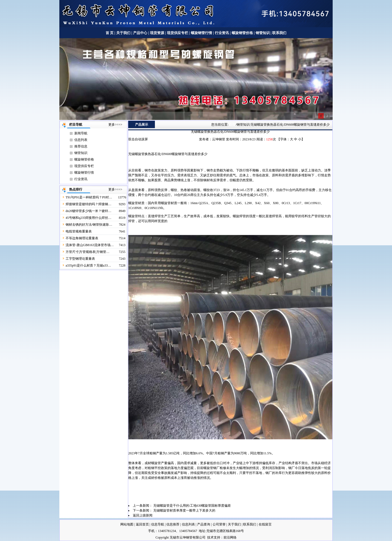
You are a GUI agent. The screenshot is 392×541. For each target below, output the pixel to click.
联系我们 (279, 33)
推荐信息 (81, 146)
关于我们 (123, 33)
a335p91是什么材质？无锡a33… (88, 265)
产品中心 (140, 33)
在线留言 (265, 524)
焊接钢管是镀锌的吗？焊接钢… (88, 204)
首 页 (110, 33)
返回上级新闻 (143, 515)
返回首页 (142, 524)
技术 (210, 537)
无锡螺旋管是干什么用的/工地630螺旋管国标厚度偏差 (192, 506)
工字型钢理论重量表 (80, 259)
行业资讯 (222, 33)
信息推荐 (173, 524)
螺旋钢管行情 (201, 33)
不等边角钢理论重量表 (82, 238)
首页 (232, 124)
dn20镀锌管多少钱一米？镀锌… (88, 211)
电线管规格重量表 (79, 231)
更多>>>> (115, 125)
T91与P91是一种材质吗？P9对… (89, 197)
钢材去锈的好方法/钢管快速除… (89, 225)
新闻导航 (81, 133)
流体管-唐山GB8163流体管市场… (90, 245)
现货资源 (157, 33)
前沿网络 (230, 537)
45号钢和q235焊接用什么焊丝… (88, 218)
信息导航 (158, 524)
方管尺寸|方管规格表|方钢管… (88, 252)
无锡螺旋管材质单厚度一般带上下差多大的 (184, 510)
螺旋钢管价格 (243, 33)
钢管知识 (263, 33)
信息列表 (81, 140)
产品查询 (204, 524)
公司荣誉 (219, 524)
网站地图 (127, 524)
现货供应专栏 (177, 33)
